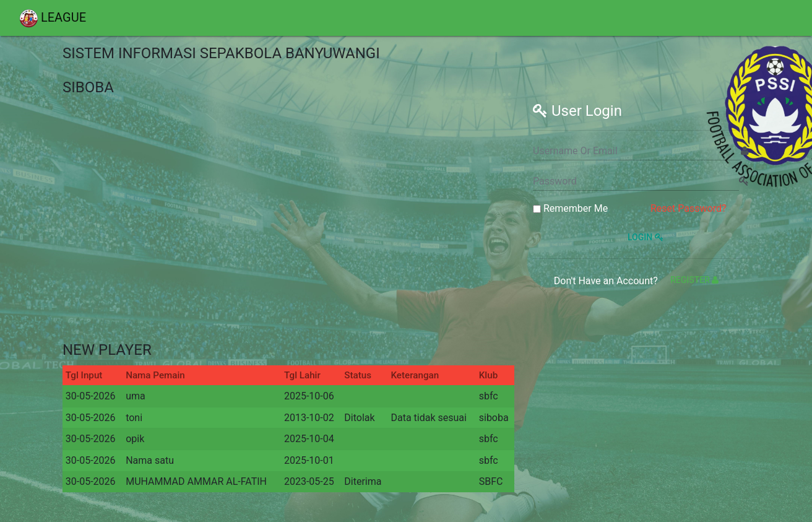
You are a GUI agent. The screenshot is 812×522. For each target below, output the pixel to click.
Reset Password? (689, 208)
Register (694, 280)
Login (644, 237)
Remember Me (570, 209)
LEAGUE (53, 19)
